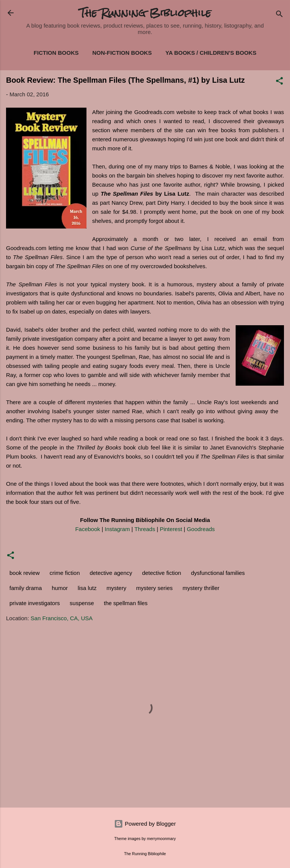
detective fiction (161, 573)
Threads (145, 529)
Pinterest (171, 529)
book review (25, 573)
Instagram (117, 529)
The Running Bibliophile (145, 13)
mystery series (155, 588)
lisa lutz (87, 588)
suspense (82, 603)
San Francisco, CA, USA (62, 618)
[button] (279, 82)
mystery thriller (201, 588)
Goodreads (201, 529)
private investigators (35, 603)
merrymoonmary (161, 839)
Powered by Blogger (145, 824)
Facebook (88, 529)
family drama (26, 588)
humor (60, 588)
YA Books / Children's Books (211, 53)
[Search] (279, 15)
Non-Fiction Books (122, 53)
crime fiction (65, 573)
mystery (116, 588)
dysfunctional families (218, 573)
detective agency (111, 573)
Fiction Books (56, 53)
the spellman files (126, 603)
